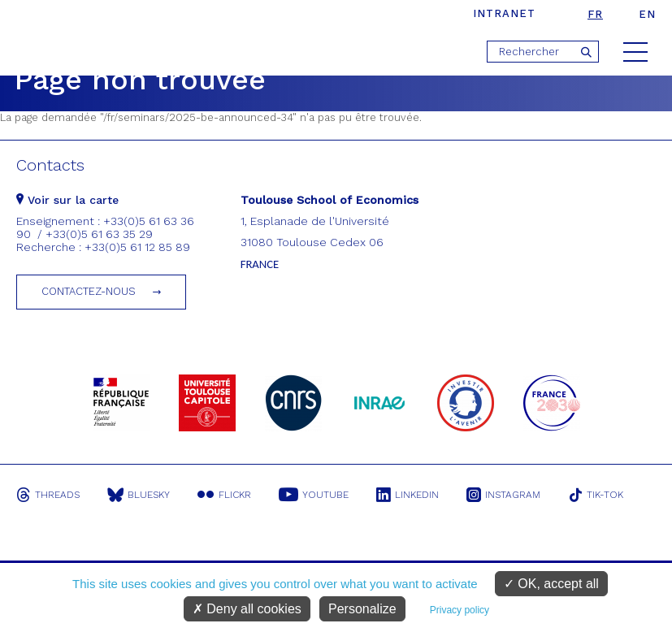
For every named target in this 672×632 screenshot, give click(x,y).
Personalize (362, 609)
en (647, 14)
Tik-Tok (596, 495)
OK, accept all (551, 584)
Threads (48, 495)
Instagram (503, 495)
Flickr (224, 495)
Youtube (314, 495)
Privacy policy (460, 610)
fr (595, 14)
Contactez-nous (89, 291)
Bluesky (139, 495)
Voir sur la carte (67, 200)
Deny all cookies (247, 609)
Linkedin (408, 495)
